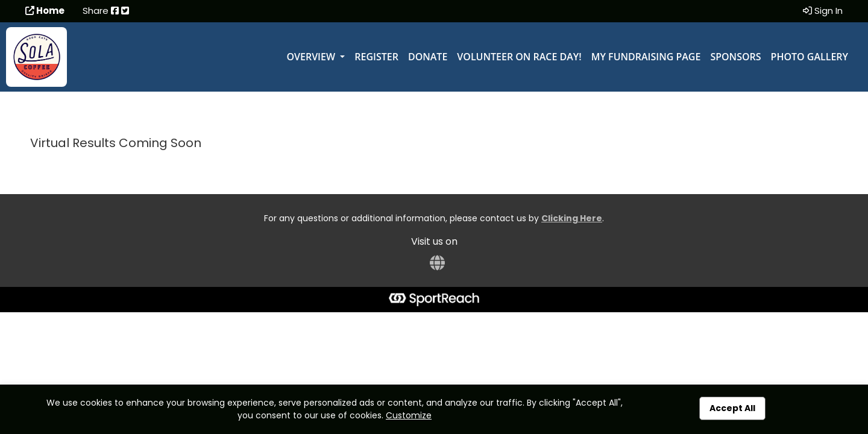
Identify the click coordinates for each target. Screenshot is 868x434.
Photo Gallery (810, 57)
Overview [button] (312, 57)
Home (45, 11)
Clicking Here (572, 218)
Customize (409, 415)
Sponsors (735, 57)
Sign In (823, 11)
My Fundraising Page (646, 57)
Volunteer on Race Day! (519, 57)
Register (376, 57)
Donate (428, 57)
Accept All (732, 408)
